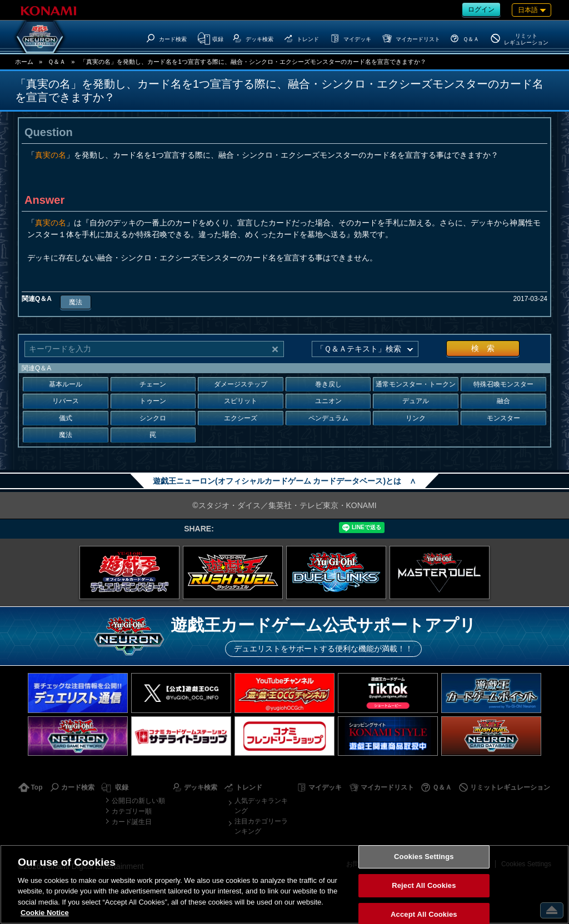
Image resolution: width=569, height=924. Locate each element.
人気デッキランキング (261, 806)
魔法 (76, 302)
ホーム (24, 62)
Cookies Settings (424, 857)
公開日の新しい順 (138, 801)
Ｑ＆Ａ (57, 62)
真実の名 (51, 155)
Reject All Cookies (424, 885)
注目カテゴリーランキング (261, 826)
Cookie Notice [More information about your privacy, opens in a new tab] (45, 913)
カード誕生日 (132, 822)
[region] (284, 884)
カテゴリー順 (132, 811)
